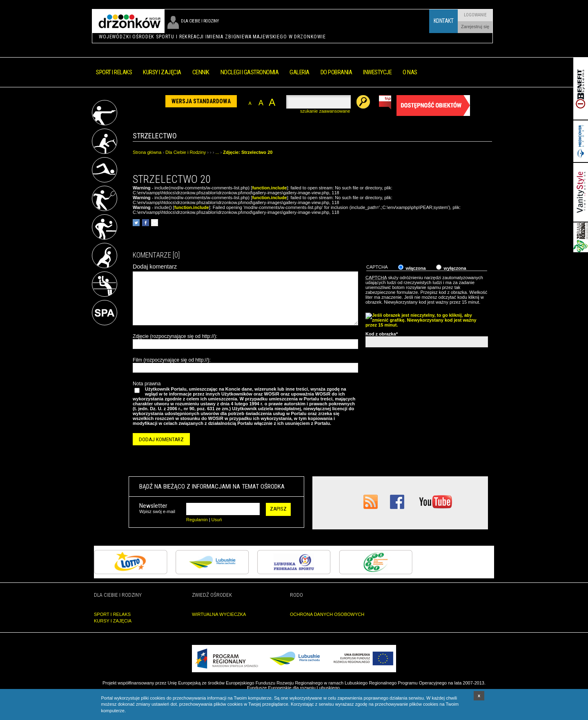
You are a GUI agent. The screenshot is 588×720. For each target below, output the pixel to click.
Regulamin (197, 520)
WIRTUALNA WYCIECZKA (219, 614)
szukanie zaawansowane (325, 111)
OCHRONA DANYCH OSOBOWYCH (327, 614)
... (217, 152)
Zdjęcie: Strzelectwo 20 (248, 152)
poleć (155, 223)
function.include (269, 188)
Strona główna (147, 152)
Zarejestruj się (475, 27)
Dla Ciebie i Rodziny (186, 152)
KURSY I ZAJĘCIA (113, 621)
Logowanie (475, 15)
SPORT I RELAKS (112, 614)
